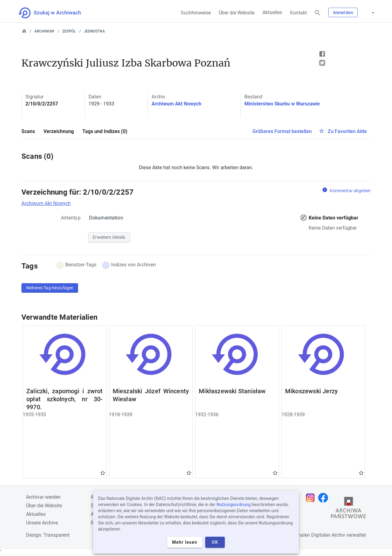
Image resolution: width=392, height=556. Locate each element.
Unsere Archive (42, 523)
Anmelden (343, 13)
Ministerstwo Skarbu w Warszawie (282, 104)
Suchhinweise (196, 13)
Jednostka (94, 31)
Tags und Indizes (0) (105, 131)
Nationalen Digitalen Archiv (316, 535)
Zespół (69, 31)
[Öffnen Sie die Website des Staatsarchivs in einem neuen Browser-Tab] (349, 509)
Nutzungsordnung (234, 505)
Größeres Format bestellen (282, 131)
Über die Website (237, 13)
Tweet (322, 63)
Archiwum (44, 31)
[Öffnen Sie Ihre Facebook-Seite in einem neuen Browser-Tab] (325, 498)
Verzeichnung (59, 131)
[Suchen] (318, 13)
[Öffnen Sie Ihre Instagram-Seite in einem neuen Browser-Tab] (312, 498)
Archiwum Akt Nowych (177, 104)
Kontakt (298, 13)
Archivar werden (43, 497)
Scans (28, 131)
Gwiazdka (103, 473)
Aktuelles (272, 12)
